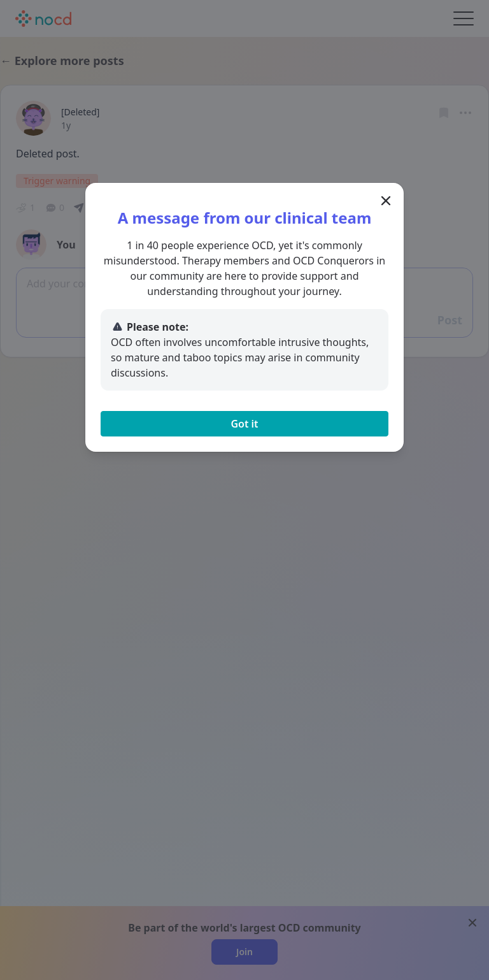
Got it (244, 424)
